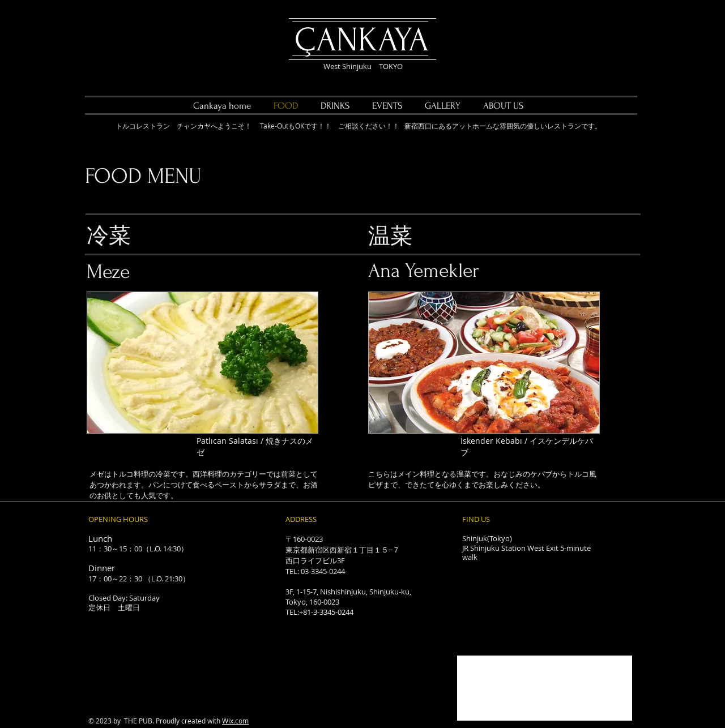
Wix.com (235, 721)
